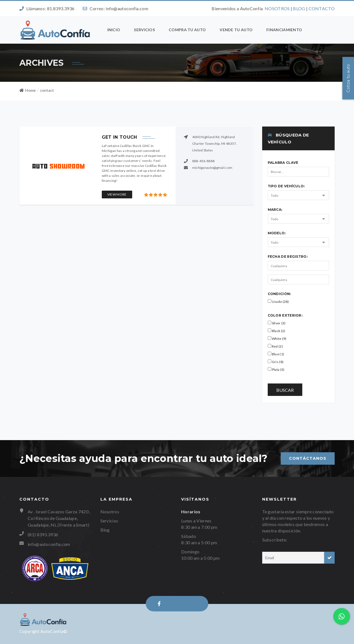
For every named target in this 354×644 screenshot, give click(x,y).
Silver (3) (277, 323)
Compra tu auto (187, 30)
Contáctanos (308, 458)
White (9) (277, 338)
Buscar (285, 390)
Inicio (114, 30)
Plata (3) (276, 369)
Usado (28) (278, 301)
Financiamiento (284, 30)
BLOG (299, 8)
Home (28, 90)
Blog (105, 530)
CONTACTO (322, 8)
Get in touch (119, 137)
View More (117, 194)
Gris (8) (276, 362)
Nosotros (110, 512)
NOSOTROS (277, 8)
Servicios (144, 30)
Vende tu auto (236, 30)
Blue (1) (276, 354)
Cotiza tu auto (348, 78)
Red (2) (275, 346)
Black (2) (277, 331)
